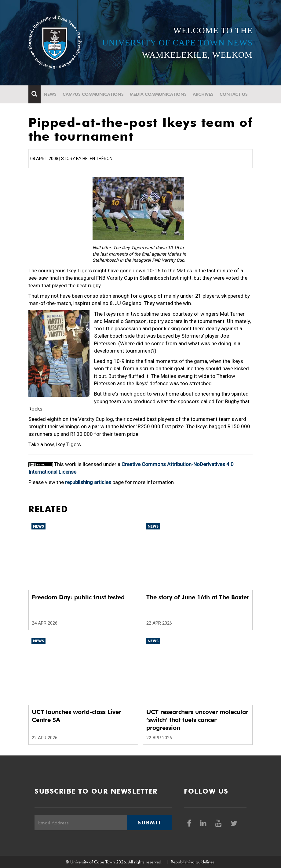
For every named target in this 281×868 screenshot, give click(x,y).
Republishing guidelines (193, 862)
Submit (149, 823)
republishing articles (88, 482)
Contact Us (234, 94)
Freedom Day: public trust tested (78, 597)
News (50, 94)
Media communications (158, 94)
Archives (203, 94)
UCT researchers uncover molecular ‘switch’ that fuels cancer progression (197, 720)
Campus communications (93, 94)
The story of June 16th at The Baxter (198, 597)
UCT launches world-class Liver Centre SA (77, 716)
